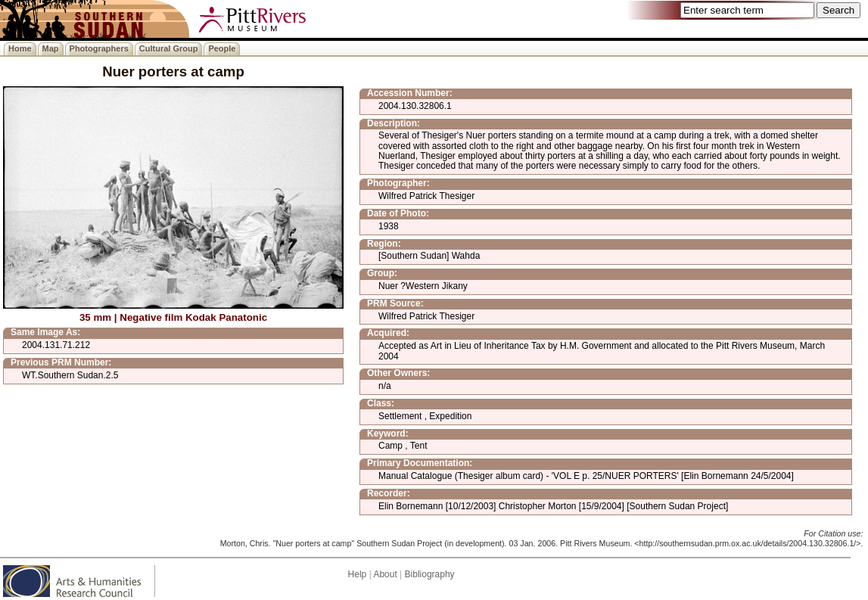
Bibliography (430, 574)
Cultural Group (169, 48)
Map (51, 48)
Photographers (99, 48)
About (385, 574)
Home (20, 48)
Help (358, 574)
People (222, 48)
